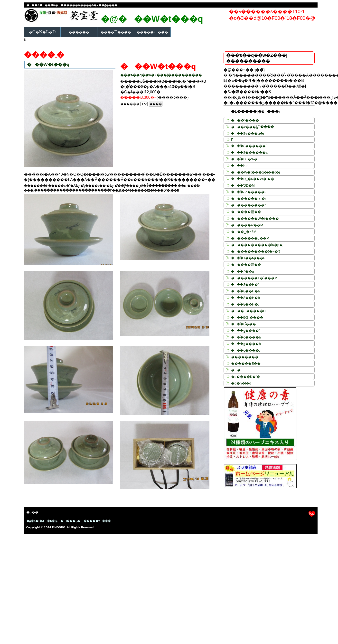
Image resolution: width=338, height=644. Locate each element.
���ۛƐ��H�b (245, 298)
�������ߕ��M (250, 238)
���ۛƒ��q (243, 271)
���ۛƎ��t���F (248, 258)
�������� (245, 357)
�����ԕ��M (247, 225)
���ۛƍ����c (246, 350)
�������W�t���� (255, 219)
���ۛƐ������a (249, 153)
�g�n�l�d (42, 32)
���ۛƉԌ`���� (247, 317)
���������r (248, 205)
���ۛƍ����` (246, 331)
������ (79, 32)
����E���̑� (116, 32)
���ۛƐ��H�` (245, 285)
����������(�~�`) (256, 251)
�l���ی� (71, 521)
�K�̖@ (52, 521)
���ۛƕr (239, 166)
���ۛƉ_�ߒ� (244, 159)
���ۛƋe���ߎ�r (248, 134)
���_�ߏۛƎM (244, 232)
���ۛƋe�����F (249, 192)
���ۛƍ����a (246, 337)
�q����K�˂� (246, 377)
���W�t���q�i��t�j (255, 172)
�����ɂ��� (152, 32)
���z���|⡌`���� (253, 127)
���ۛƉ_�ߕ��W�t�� (253, 179)
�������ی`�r (249, 199)
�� (236, 370)
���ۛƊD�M (243, 185)
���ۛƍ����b (246, 344)
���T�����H (248, 311)
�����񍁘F (232, 140)
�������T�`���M (254, 278)
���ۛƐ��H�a (245, 291)
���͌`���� (245, 120)
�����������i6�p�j (257, 245)
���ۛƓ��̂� (244, 324)
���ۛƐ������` (249, 146)
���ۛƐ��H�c (245, 304)
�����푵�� (246, 212)
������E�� (246, 364)
